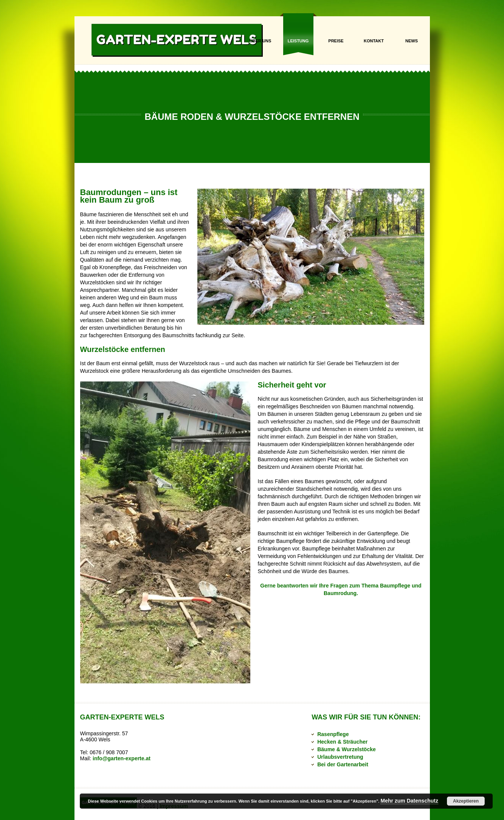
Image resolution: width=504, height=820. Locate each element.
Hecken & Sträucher (342, 742)
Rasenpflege (333, 734)
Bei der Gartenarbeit (343, 764)
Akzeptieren (466, 801)
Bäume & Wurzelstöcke (347, 749)
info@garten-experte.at (122, 758)
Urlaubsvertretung (340, 757)
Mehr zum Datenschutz (409, 801)
